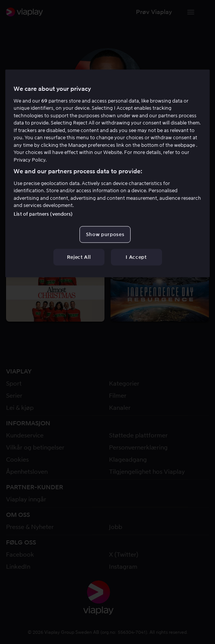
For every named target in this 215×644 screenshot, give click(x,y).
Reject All (79, 257)
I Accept (136, 257)
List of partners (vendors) (43, 214)
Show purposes (105, 234)
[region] (107, 173)
